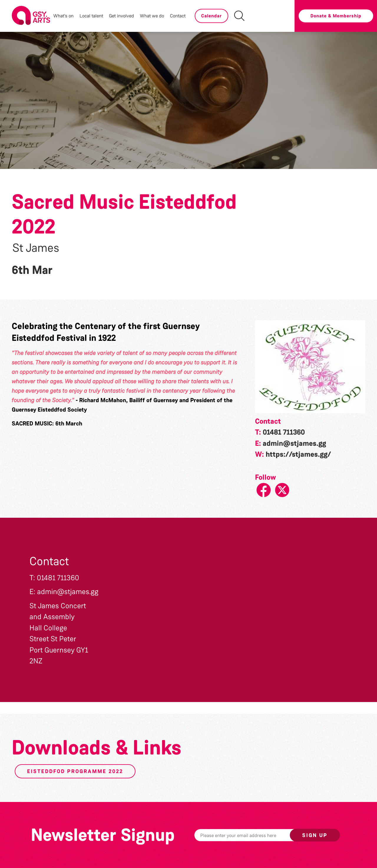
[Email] (251, 835)
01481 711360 (284, 432)
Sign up (315, 835)
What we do (152, 16)
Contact (178, 16)
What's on (63, 16)
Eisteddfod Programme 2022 (75, 771)
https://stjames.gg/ (298, 454)
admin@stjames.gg (294, 443)
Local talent (91, 16)
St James (36, 248)
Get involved (121, 16)
